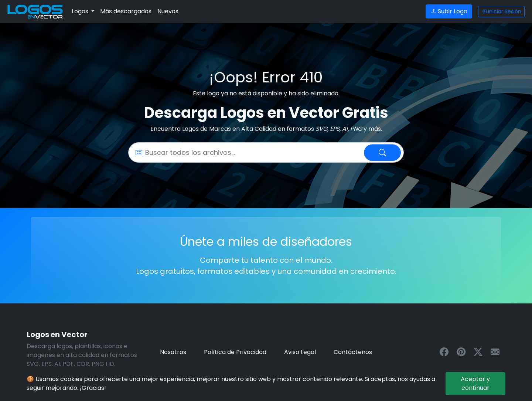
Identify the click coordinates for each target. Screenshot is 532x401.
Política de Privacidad (235, 352)
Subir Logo (449, 11)
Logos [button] (81, 11)
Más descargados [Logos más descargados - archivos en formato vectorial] (126, 11)
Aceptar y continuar (475, 383)
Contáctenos (353, 352)
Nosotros (173, 352)
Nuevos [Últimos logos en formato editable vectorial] (168, 11)
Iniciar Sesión (501, 11)
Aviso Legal (300, 352)
